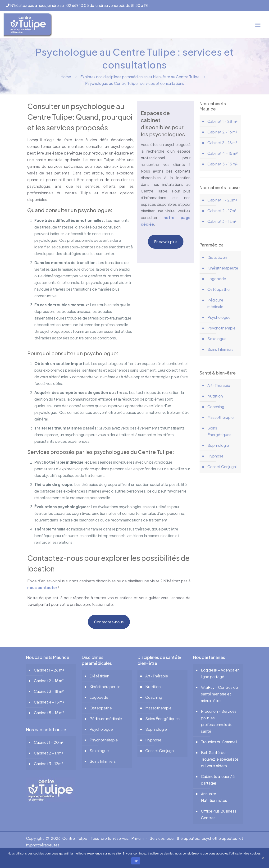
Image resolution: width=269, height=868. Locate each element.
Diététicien (217, 257)
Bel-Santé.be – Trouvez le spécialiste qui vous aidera (220, 759)
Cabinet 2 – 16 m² (222, 132)
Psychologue (219, 317)
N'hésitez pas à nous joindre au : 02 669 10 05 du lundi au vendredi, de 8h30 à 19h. (78, 5)
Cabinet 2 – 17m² (222, 211)
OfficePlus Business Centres (219, 814)
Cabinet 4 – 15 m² (223, 153)
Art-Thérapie (219, 385)
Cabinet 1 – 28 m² (222, 121)
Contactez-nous (109, 622)
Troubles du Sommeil (219, 742)
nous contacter (42, 587)
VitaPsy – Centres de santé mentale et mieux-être (219, 694)
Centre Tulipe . (76, 838)
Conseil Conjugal (222, 467)
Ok (136, 861)
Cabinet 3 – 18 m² (222, 143)
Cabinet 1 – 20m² (222, 200)
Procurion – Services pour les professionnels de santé (219, 721)
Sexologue (217, 339)
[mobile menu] (258, 24)
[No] (263, 858)
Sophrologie (218, 445)
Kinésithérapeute (223, 268)
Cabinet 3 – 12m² (222, 221)
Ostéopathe (219, 289)
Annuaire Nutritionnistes (214, 797)
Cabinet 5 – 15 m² (222, 164)
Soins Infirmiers (220, 349)
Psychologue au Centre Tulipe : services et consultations (135, 83)
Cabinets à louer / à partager (218, 780)
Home (66, 77)
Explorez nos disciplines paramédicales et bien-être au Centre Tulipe (140, 77)
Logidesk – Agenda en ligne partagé (220, 673)
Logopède (217, 279)
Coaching (216, 407)
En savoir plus (166, 242)
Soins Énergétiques (219, 431)
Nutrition (215, 396)
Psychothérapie (221, 328)
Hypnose (215, 456)
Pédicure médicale (215, 303)
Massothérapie (221, 417)
